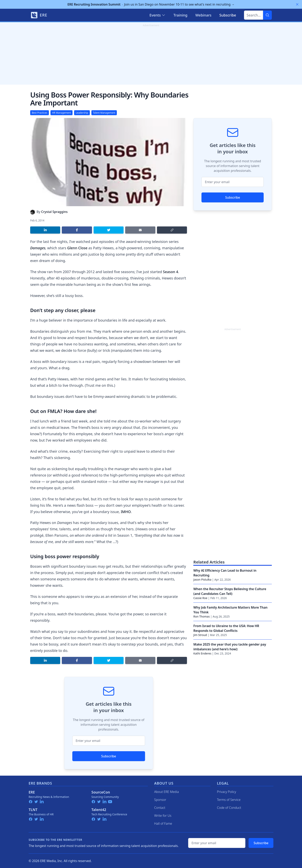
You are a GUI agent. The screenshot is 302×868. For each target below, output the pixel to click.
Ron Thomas (201, 616)
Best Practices (40, 113)
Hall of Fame (163, 824)
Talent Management (104, 113)
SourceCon (101, 792)
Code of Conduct (229, 808)
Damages (38, 248)
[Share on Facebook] (77, 230)
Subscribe (109, 756)
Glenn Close (77, 248)
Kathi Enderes (202, 653)
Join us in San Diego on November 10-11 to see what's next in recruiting (151, 4)
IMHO (126, 512)
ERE (32, 792)
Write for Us (163, 816)
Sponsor (160, 800)
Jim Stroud (200, 635)
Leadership (82, 113)
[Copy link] (172, 230)
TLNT (33, 810)
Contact (160, 808)
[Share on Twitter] (109, 230)
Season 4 (171, 272)
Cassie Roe (200, 598)
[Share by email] (140, 230)
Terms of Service (229, 800)
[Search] (267, 15)
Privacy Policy (226, 792)
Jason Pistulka (202, 579)
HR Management (61, 113)
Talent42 (99, 810)
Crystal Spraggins (54, 212)
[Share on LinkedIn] (45, 230)
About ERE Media (166, 792)
